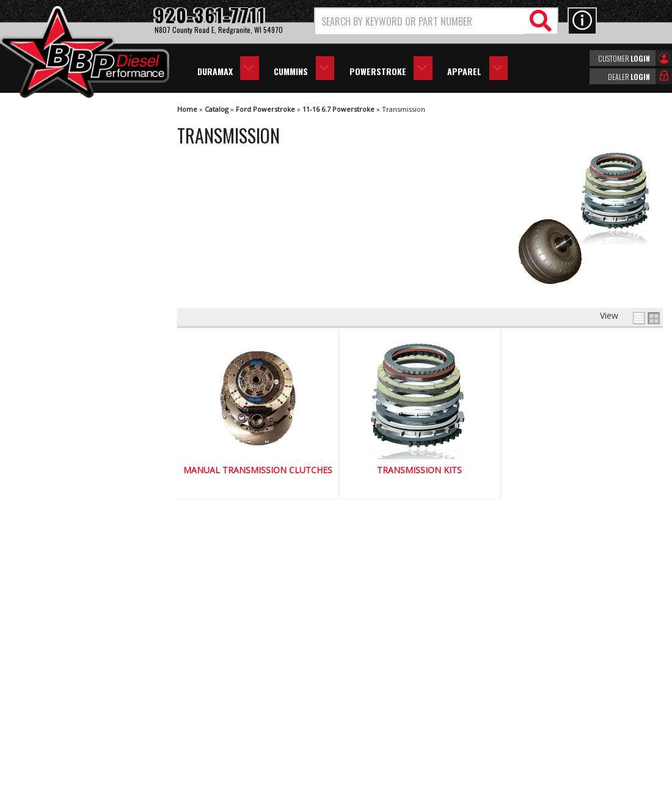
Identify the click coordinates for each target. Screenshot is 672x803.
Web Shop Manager (445, 793)
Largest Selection (68, 467)
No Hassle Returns (71, 502)
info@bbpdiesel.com (382, 719)
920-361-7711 (61, 580)
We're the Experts (68, 431)
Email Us (51, 556)
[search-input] (420, 21)
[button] (436, 21)
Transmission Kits (419, 471)
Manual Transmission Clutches (258, 471)
